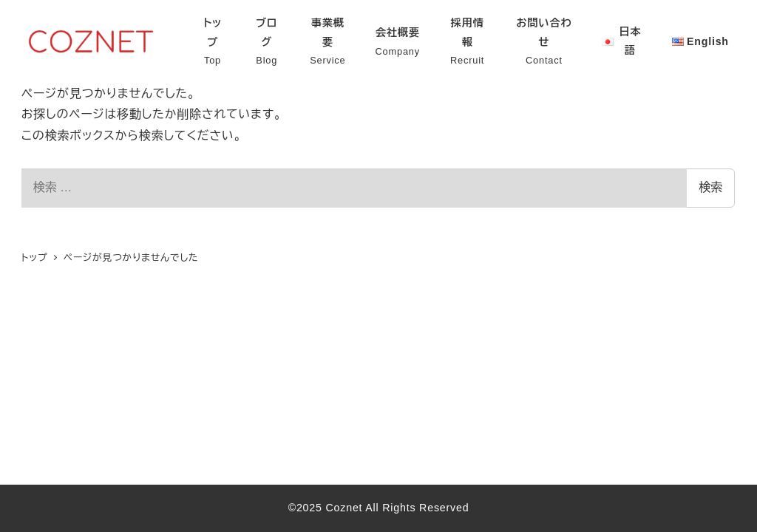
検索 (710, 187)
